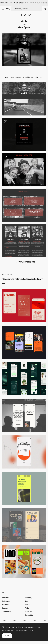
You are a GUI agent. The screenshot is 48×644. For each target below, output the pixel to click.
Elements (5, 604)
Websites (5, 598)
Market (27, 604)
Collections (6, 601)
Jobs (27, 601)
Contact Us (29, 615)
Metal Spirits (24, 27)
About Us (28, 611)
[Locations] (24, 205)
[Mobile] (24, 306)
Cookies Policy (28, 630)
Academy (28, 598)
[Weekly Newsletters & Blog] (24, 170)
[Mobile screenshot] (24, 525)
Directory (5, 608)
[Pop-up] (24, 134)
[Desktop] (24, 99)
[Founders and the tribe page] (24, 241)
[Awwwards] (8, 9)
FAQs (27, 608)
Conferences (7, 611)
